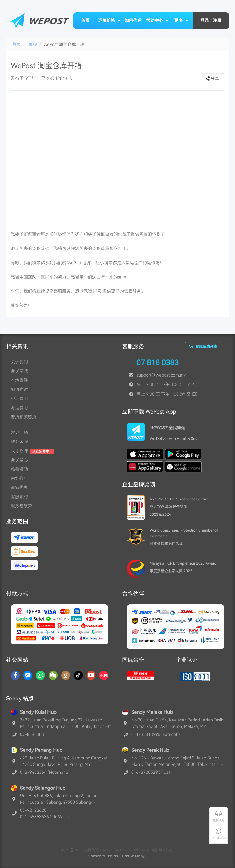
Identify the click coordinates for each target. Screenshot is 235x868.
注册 (217, 20)
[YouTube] (91, 675)
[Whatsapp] (40, 675)
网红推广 (19, 478)
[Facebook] (15, 675)
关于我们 (19, 362)
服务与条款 (21, 506)
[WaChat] (53, 675)
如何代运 (133, 20)
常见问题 (19, 432)
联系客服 (19, 442)
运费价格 (109, 20)
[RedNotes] (104, 675)
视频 (33, 44)
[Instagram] (66, 675)
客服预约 (19, 497)
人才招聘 (19, 451)
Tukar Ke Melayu (134, 856)
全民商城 (19, 371)
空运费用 (19, 399)
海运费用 (19, 408)
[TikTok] (78, 675)
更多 (181, 20)
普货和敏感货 (24, 417)
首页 (85, 20)
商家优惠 (19, 488)
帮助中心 (157, 20)
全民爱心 (19, 460)
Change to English (103, 856)
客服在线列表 (203, 347)
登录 (205, 20)
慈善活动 (19, 469)
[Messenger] (28, 675)
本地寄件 (19, 380)
